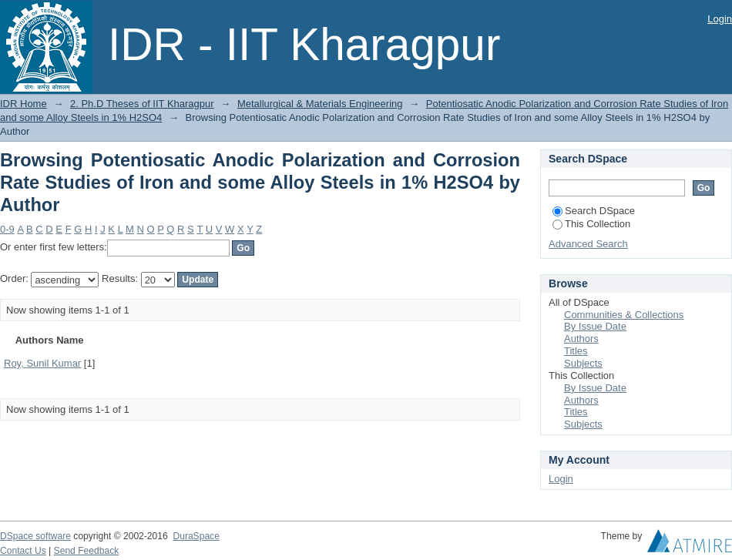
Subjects (583, 363)
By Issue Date (595, 326)
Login (720, 19)
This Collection (591, 224)
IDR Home (24, 104)
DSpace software (35, 536)
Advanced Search (588, 244)
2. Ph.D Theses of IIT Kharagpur (142, 104)
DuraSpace (196, 536)
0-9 (7, 229)
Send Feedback (87, 551)
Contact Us (23, 551)
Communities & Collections (624, 315)
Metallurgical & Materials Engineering (320, 104)
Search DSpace (594, 211)
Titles (576, 351)
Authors (581, 339)
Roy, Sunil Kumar (42, 363)
